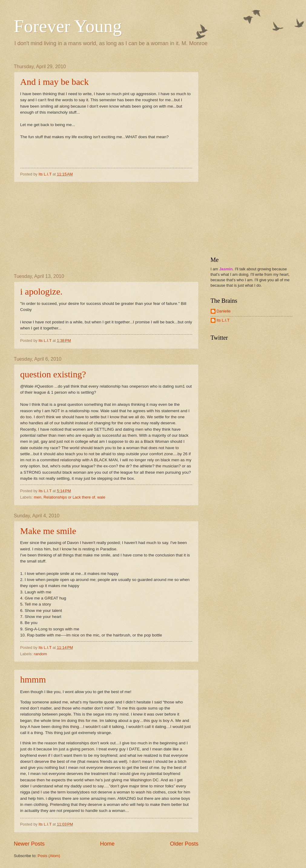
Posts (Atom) (49, 856)
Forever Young (68, 26)
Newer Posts (29, 844)
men (38, 497)
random (41, 654)
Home (107, 844)
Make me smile (48, 531)
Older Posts (184, 844)
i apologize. (41, 291)
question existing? (53, 374)
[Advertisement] (106, 228)
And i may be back (55, 82)
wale (101, 497)
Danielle (224, 311)
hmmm (33, 679)
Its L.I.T (223, 320)
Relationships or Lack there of (69, 497)
